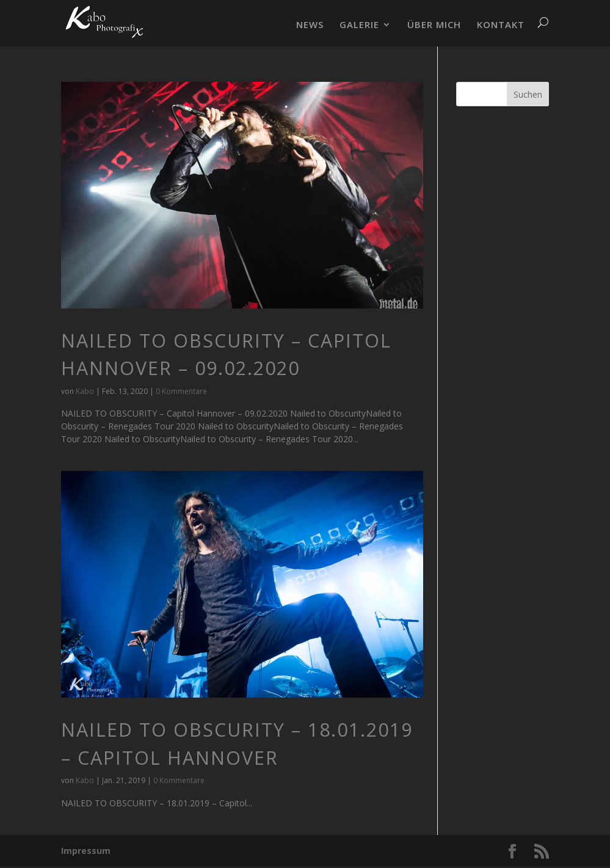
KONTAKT (501, 25)
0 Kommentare (181, 391)
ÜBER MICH (434, 25)
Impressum (86, 851)
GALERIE (359, 25)
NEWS (310, 25)
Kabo (85, 391)
